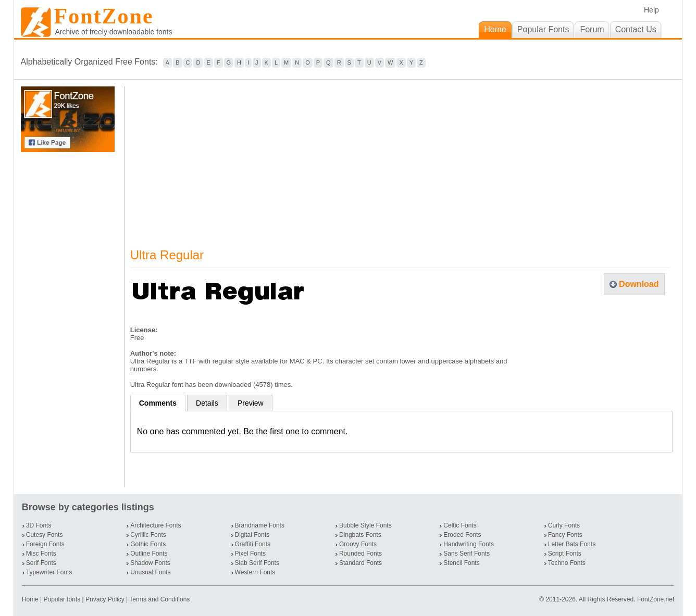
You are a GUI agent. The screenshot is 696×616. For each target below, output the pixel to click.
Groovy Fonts (358, 544)
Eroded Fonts (462, 535)
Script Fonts (565, 554)
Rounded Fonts (361, 554)
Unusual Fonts (150, 572)
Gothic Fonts (148, 544)
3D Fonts (39, 525)
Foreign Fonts (45, 544)
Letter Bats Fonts (572, 544)
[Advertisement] (70, 320)
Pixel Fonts (250, 554)
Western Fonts (255, 572)
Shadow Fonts (150, 563)
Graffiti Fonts (253, 544)
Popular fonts (62, 599)
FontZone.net (656, 599)
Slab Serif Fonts (257, 563)
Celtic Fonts (460, 525)
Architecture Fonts (156, 525)
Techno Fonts (567, 563)
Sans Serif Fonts (467, 554)
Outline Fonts (149, 554)
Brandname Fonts (260, 525)
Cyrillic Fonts (148, 535)
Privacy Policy (105, 599)
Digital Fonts (252, 535)
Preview (251, 403)
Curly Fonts (564, 525)
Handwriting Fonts (469, 544)
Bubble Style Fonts (365, 525)
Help (651, 10)
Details (207, 403)
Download (639, 284)
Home (31, 599)
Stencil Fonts (461, 563)
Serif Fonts (41, 563)
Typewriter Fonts (49, 572)
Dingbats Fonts (360, 535)
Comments (158, 403)
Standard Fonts (361, 563)
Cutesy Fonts (45, 535)
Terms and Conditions (159, 599)
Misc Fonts (41, 554)
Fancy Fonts (565, 535)
